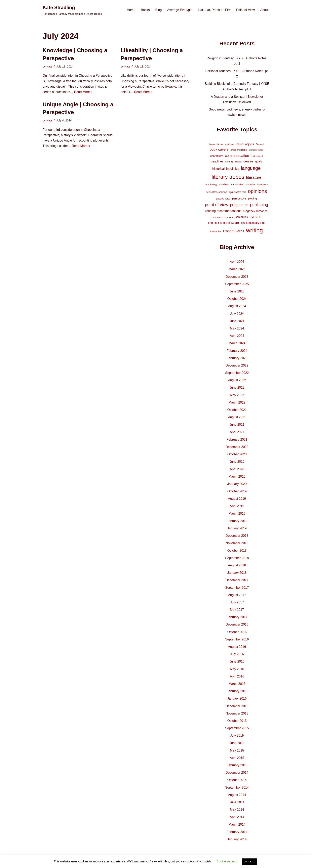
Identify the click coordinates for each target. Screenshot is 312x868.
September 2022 (237, 373)
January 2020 (237, 484)
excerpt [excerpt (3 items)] (238, 162)
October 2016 (237, 632)
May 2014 (237, 810)
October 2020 (237, 454)
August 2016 (237, 647)
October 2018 (237, 551)
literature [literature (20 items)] (254, 177)
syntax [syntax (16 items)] (255, 217)
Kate (49, 66)
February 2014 (237, 832)
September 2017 (237, 588)
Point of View (245, 10)
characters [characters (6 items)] (217, 156)
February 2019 (237, 521)
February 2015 (237, 765)
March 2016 (237, 684)
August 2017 (237, 595)
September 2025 (237, 284)
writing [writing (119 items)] (254, 230)
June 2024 (237, 321)
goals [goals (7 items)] (259, 161)
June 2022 (237, 388)
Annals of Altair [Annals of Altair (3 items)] (216, 144)
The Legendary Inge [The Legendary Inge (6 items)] (253, 223)
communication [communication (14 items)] (237, 156)
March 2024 (237, 343)
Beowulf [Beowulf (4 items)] (260, 144)
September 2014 (237, 787)
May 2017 (237, 610)
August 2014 (237, 795)
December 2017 (237, 580)
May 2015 (237, 750)
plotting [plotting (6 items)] (253, 198)
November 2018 (237, 543)
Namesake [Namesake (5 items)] (237, 184)
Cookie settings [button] (227, 861)
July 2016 (237, 654)
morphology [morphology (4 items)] (211, 185)
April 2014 (237, 817)
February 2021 (237, 439)
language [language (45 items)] (251, 168)
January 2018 (237, 573)
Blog (159, 10)
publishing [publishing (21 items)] (259, 205)
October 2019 (237, 491)
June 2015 (237, 743)
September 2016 (237, 639)
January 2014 (237, 839)
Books (145, 10)
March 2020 (237, 477)
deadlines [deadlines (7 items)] (217, 161)
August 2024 (237, 306)
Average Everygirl (180, 10)
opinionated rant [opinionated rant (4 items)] (237, 192)
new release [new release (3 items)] (262, 185)
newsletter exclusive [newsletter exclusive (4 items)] (217, 192)
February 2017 (237, 617)
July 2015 (237, 736)
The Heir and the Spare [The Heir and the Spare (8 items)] (223, 223)
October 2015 (237, 721)
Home (131, 10)
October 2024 (237, 299)
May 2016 (237, 669)
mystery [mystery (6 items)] (224, 184)
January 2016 (237, 698)
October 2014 (237, 780)
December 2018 (237, 536)
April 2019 (237, 506)
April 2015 (237, 758)
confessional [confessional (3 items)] (257, 156)
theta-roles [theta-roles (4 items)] (216, 232)
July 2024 (237, 314)
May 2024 (237, 328)
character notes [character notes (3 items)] (256, 150)
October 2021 (237, 410)
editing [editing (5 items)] (229, 162)
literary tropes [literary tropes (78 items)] (228, 177)
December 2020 (237, 447)
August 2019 (237, 499)
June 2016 (237, 661)
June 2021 (237, 425)
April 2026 (237, 262)
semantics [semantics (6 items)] (242, 217)
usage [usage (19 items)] (228, 231)
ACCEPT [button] (250, 862)
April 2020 (237, 469)
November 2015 (237, 713)
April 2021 (237, 432)
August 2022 (237, 380)
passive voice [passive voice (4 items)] (223, 199)
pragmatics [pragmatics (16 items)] (239, 205)
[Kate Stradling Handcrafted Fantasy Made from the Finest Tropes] (72, 10)
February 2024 (237, 351)
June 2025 (237, 291)
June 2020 (237, 462)
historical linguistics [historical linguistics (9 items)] (226, 169)
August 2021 (237, 417)
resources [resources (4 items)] (218, 217)
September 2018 (237, 558)
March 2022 (237, 402)
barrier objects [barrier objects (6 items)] (245, 144)
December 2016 (237, 624)
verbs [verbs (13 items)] (240, 231)
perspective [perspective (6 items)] (239, 198)
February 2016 (237, 691)
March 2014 (237, 825)
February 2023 (237, 358)
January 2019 (237, 528)
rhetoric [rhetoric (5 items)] (229, 217)
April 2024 (237, 336)
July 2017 (237, 602)
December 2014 (237, 773)
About (264, 10)
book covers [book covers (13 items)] (219, 150)
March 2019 (237, 514)
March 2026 (237, 269)
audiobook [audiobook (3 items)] (230, 144)
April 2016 (237, 676)
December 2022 (237, 365)
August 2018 (237, 565)
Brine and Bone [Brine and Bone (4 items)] (239, 150)
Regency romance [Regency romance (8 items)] (255, 211)
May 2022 (237, 395)
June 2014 (237, 802)
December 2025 (237, 277)
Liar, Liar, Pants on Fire (214, 10)
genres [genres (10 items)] (248, 161)
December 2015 (237, 706)
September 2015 (237, 728)
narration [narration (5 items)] (250, 184)
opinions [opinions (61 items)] (257, 191)
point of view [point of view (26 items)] (217, 205)
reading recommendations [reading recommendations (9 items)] (223, 211)
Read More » (83, 92)
